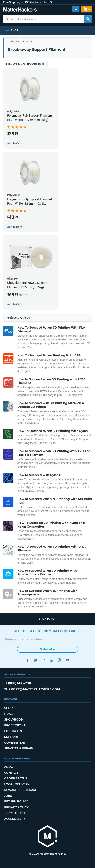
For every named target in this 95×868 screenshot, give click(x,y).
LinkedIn (52, 660)
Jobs (8, 796)
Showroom (14, 719)
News (9, 714)
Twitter (36, 660)
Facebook (28, 660)
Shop (8, 708)
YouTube (68, 660)
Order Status (16, 778)
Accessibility (15, 819)
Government (15, 743)
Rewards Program (20, 790)
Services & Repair (18, 748)
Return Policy (16, 801)
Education (13, 731)
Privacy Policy (16, 807)
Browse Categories (25, 64)
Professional (16, 725)
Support (11, 737)
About (9, 767)
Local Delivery (17, 784)
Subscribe (47, 649)
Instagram (44, 660)
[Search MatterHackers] (88, 19)
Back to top (47, 619)
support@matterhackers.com (32, 689)
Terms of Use (15, 813)
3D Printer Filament (21, 42)
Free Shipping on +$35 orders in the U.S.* (28, 2)
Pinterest (60, 660)
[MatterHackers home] (20, 10)
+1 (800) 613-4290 (18, 683)
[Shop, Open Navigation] (11, 30)
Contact (11, 773)
